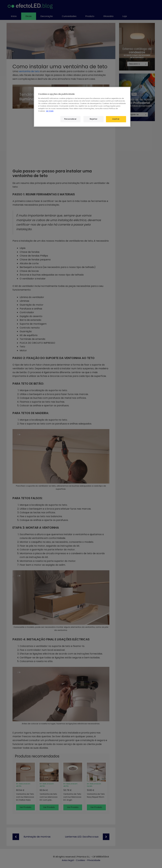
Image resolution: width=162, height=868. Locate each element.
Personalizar (70, 119)
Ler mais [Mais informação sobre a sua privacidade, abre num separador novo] (50, 111)
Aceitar (116, 119)
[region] (82, 107)
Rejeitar (94, 119)
